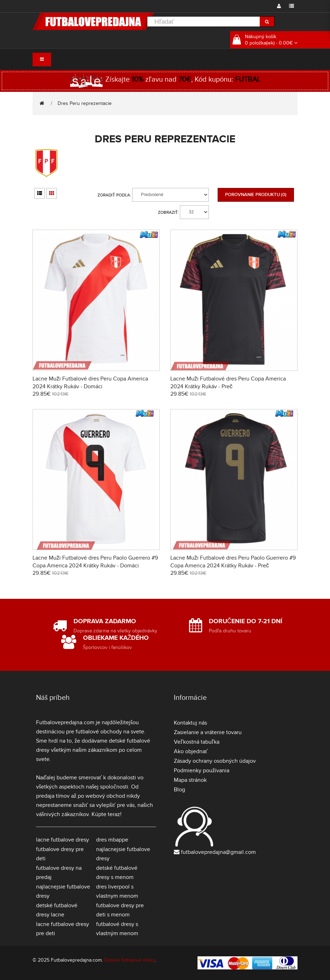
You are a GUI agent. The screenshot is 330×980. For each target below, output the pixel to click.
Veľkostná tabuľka (197, 742)
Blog (179, 790)
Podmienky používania (202, 771)
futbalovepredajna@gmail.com (218, 852)
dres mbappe (112, 840)
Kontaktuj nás (190, 723)
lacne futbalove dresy (63, 840)
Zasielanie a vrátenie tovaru (208, 732)
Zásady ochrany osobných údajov (215, 761)
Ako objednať (191, 751)
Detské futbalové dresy (129, 960)
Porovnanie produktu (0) (256, 195)
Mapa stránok (190, 780)
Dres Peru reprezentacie (85, 103)
